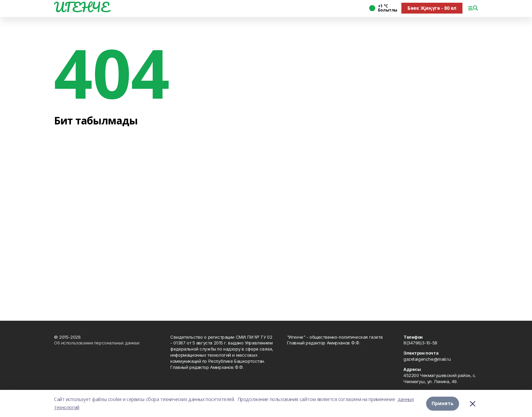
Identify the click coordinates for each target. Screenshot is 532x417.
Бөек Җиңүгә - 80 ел (432, 8)
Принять (443, 403)
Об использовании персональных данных (97, 343)
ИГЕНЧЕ (81, 7)
